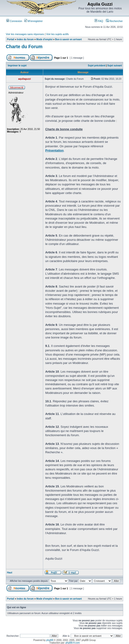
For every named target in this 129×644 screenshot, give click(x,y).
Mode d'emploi (45, 39)
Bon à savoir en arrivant (68, 39)
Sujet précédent (97, 66)
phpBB (50, 640)
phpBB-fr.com (73, 643)
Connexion (14, 21)
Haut (10, 573)
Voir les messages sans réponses (25, 34)
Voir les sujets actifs (58, 34)
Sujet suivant (115, 66)
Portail (11, 39)
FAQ (99, 21)
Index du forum (25, 39)
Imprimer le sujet (17, 66)
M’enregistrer (33, 21)
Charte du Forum (24, 47)
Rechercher (114, 21)
